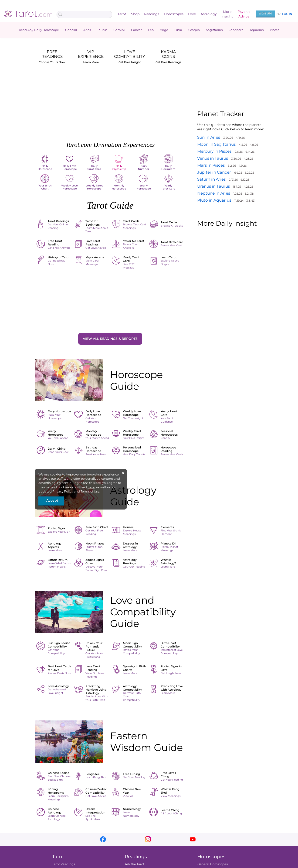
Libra (178, 30)
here (91, 487)
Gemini (119, 30)
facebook (103, 839)
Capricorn (236, 30)
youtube (193, 839)
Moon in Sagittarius (216, 144)
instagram (148, 839)
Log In (287, 14)
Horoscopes (174, 14)
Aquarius (257, 30)
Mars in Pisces (211, 165)
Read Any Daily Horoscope (39, 30)
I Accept (51, 500)
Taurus (102, 30)
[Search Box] (84, 14)
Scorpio (194, 30)
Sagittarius (214, 30)
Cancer (136, 30)
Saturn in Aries (211, 179)
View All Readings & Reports (110, 339)
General (71, 30)
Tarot (122, 14)
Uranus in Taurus (213, 186)
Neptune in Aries (214, 193)
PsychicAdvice (244, 14)
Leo (151, 30)
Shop (135, 14)
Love (192, 14)
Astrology (209, 14)
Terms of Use (90, 491)
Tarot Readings (64, 864)
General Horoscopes (213, 864)
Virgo (164, 30)
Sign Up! (265, 13)
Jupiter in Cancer (214, 172)
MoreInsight (227, 14)
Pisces (274, 30)
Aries (87, 30)
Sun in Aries (209, 137)
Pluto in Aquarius (214, 200)
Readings (152, 14)
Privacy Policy (63, 491)
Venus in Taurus (213, 158)
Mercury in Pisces (214, 151)
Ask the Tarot (135, 864)
